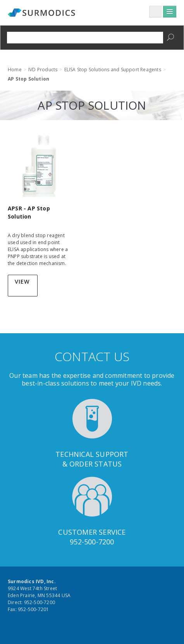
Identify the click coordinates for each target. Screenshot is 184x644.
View (22, 282)
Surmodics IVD (43, 13)
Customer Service (92, 532)
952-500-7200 (92, 542)
